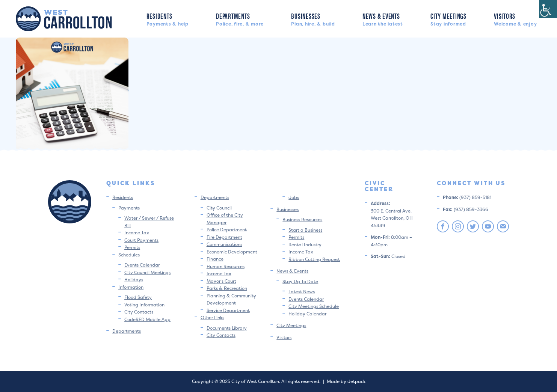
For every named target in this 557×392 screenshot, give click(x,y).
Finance (215, 259)
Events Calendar (142, 265)
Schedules (129, 255)
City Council (219, 208)
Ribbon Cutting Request (314, 259)
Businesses (313, 19)
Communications (224, 244)
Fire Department (224, 237)
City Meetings (448, 19)
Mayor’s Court (221, 281)
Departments (240, 19)
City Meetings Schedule (314, 306)
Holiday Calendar (307, 314)
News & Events (383, 19)
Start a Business (305, 230)
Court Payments (141, 240)
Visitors (515, 19)
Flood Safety (138, 297)
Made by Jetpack (346, 381)
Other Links (212, 317)
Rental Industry (305, 245)
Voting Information (144, 305)
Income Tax (137, 233)
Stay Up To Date (300, 281)
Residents (168, 19)
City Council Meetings (147, 272)
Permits (132, 247)
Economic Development (232, 252)
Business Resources (302, 219)
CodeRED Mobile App (147, 319)
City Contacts (139, 312)
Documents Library (227, 328)
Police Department (227, 230)
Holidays (134, 280)
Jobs (294, 197)
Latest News (302, 292)
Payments (129, 208)
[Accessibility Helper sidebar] (548, 9)
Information (131, 287)
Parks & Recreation (227, 288)
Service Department (228, 310)
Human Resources (226, 266)
